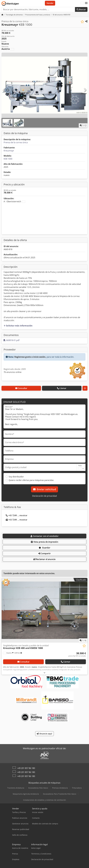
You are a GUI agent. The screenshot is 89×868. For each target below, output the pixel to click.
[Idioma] (82, 3)
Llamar (62, 388)
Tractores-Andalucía (16, 788)
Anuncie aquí (44, 734)
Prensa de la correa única (16, 142)
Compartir (44, 553)
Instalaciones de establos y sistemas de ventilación (45, 800)
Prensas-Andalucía (60, 788)
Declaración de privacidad (44, 496)
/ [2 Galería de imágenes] (83, 125)
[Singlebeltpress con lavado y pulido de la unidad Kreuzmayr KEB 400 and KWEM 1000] (44, 610)
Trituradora (77, 788)
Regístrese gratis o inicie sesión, (30, 357)
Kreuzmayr (9, 151)
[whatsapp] (85, 388)
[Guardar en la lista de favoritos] (82, 22)
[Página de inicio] (2, 15)
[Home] (14, 15)
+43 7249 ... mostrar (17, 515)
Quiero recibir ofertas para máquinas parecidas (31, 480)
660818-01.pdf (12, 340)
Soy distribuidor (16, 477)
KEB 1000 (8, 159)
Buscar (81, 9)
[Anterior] (4, 90)
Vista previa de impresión (44, 542)
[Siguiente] (85, 90)
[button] (86, 3)
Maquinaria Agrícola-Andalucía (26, 794)
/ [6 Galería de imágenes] (83, 640)
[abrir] (44, 673)
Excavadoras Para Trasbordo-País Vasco (60, 794)
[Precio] (77, 654)
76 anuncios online (13, 372)
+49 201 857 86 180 (26, 768)
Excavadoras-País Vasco (38, 788)
